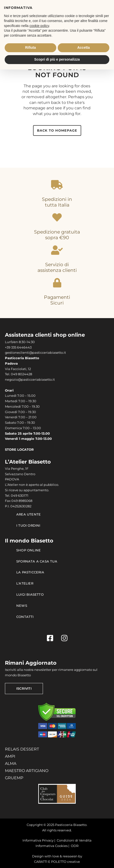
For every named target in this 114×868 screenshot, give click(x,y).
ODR (75, 846)
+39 (8, 347)
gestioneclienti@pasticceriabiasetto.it (35, 353)
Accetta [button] (84, 47)
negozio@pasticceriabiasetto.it (30, 380)
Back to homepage (57, 130)
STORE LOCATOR (19, 450)
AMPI (10, 756)
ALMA (11, 763)
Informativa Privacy (38, 840)
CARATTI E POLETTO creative (57, 862)
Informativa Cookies (52, 846)
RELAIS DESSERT (22, 749)
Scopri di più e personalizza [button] (57, 59)
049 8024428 (21, 374)
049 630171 (20, 496)
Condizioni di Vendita (74, 840)
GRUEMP (14, 778)
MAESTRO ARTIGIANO (27, 771)
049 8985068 (22, 501)
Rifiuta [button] (31, 47)
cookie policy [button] (39, 26)
